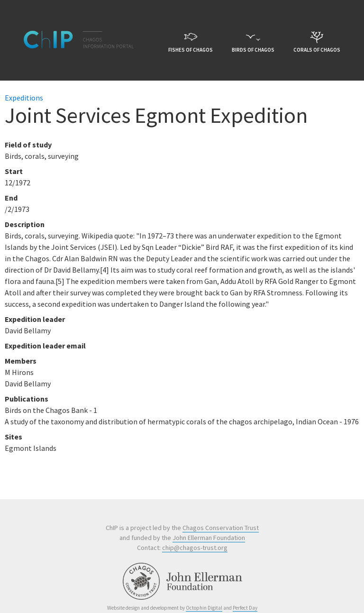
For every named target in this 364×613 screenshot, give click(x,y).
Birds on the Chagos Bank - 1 (51, 410)
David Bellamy (28, 384)
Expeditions (24, 98)
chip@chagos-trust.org (195, 548)
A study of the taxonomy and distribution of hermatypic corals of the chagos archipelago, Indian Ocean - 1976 (182, 421)
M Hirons (19, 372)
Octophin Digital (204, 608)
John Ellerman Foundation (209, 538)
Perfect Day (245, 608)
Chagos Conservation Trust (221, 528)
